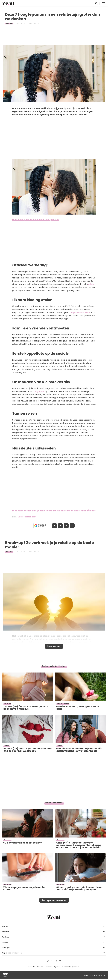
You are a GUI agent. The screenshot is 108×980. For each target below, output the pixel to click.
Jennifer (36, 23)
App (72, 526)
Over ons (40, 967)
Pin (66, 526)
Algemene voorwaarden (63, 967)
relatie (91, 284)
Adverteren (49, 967)
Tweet (60, 526)
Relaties (9, 23)
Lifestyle (6, 948)
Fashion (6, 937)
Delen (54, 526)
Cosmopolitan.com (27, 517)
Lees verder (54, 646)
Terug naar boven (52, 900)
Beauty (5, 932)
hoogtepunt (39, 391)
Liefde (5, 942)
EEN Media (102, 975)
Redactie (32, 967)
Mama (5, 926)
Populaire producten (12, 953)
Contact (76, 967)
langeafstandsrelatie (80, 312)
